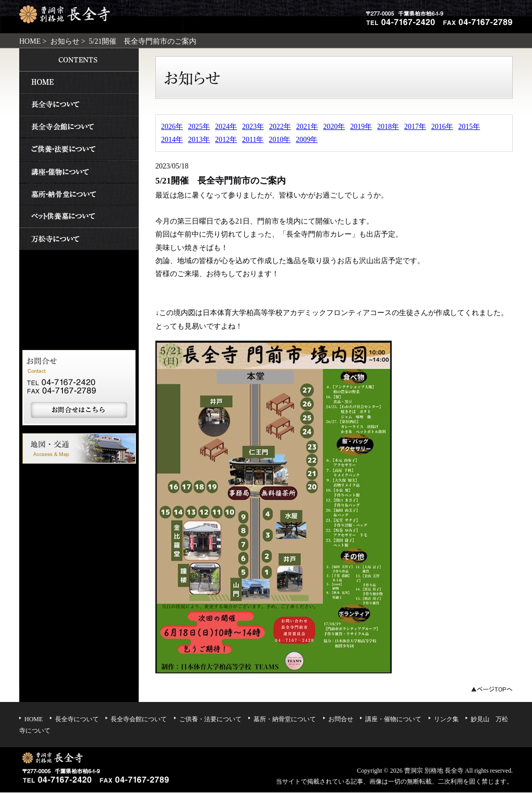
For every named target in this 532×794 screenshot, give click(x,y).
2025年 (199, 127)
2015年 (469, 127)
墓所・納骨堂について (79, 194)
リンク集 (446, 719)
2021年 (307, 127)
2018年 (388, 127)
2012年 (226, 140)
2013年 (199, 140)
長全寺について (79, 104)
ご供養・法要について (79, 149)
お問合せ (341, 719)
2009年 (307, 140)
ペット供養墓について (79, 217)
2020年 (334, 127)
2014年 (172, 140)
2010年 (280, 140)
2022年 (280, 127)
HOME (30, 41)
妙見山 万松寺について (79, 239)
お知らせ (65, 41)
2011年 (253, 140)
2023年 (253, 127)
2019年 (361, 127)
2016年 (442, 127)
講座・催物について (79, 172)
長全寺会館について (79, 127)
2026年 (172, 127)
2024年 (226, 127)
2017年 (415, 127)
